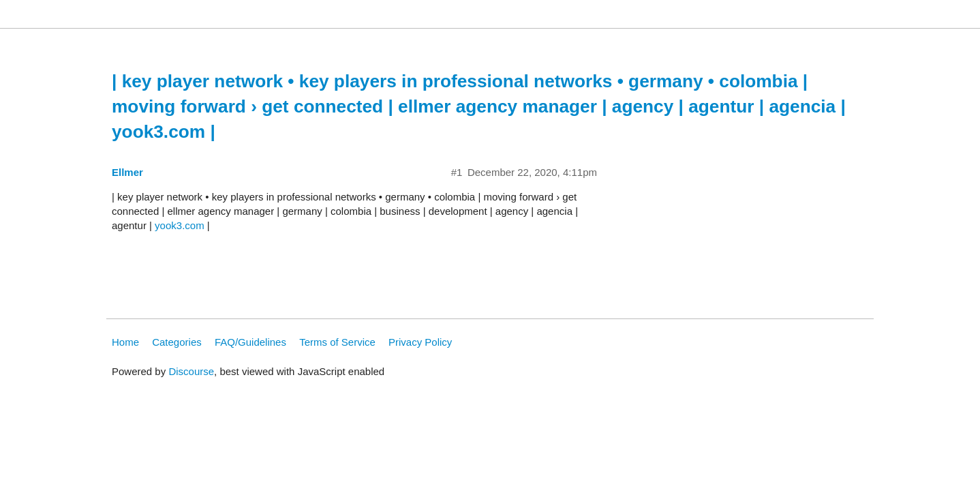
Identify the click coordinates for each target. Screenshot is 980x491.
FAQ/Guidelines (250, 342)
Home (125, 342)
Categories (177, 342)
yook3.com (180, 225)
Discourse (191, 371)
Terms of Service (337, 342)
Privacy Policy (420, 342)
